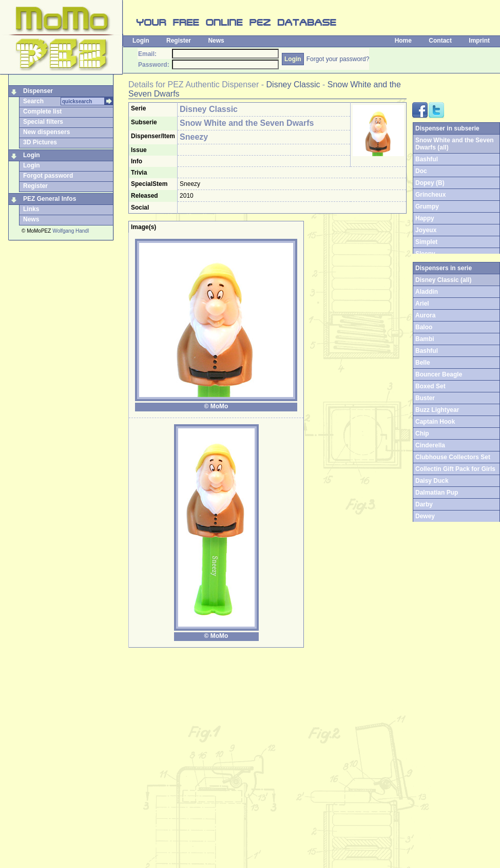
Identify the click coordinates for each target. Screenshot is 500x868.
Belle (423, 363)
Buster (425, 398)
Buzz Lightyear (437, 410)
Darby (424, 504)
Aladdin (427, 292)
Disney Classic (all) (443, 280)
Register (179, 41)
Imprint (479, 41)
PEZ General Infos (50, 199)
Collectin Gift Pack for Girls (455, 469)
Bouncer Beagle (439, 374)
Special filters (43, 122)
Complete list (42, 111)
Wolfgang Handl (71, 231)
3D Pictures (40, 142)
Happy (425, 218)
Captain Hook (435, 422)
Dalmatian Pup (437, 493)
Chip (422, 433)
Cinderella (430, 445)
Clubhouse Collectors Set (453, 457)
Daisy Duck (432, 481)
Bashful (427, 159)
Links (31, 209)
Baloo (424, 327)
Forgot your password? (338, 59)
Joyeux (426, 230)
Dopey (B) (430, 183)
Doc (421, 171)
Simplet (426, 242)
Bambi (425, 339)
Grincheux (430, 195)
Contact (440, 41)
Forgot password (48, 176)
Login (141, 41)
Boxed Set (430, 386)
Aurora (425, 315)
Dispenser (38, 91)
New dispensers (46, 132)
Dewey (425, 516)
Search (33, 101)
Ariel (422, 304)
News (216, 41)
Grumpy (427, 206)
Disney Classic (293, 84)
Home (403, 41)
